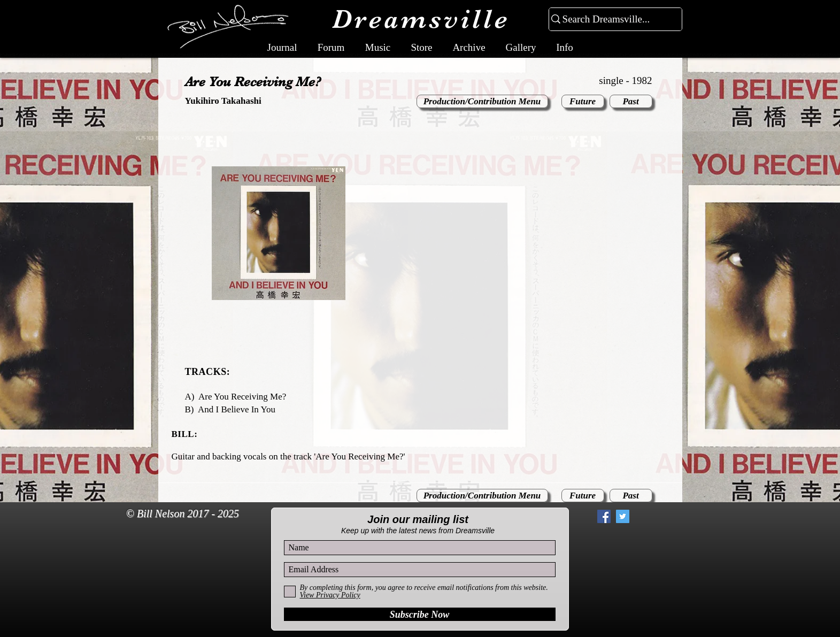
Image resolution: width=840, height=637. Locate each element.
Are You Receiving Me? (242, 397)
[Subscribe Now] (420, 614)
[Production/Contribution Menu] (482, 101)
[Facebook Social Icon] (604, 516)
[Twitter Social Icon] (623, 516)
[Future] (583, 101)
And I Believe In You (237, 409)
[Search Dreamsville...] (611, 20)
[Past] (631, 101)
